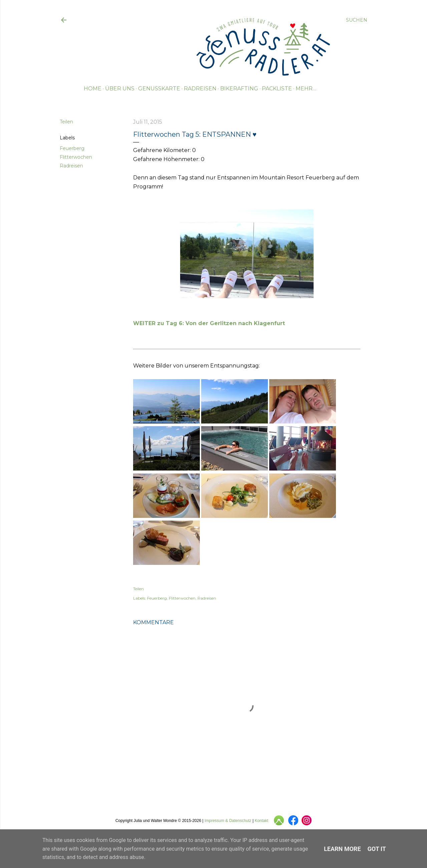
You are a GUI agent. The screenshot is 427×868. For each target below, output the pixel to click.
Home (93, 89)
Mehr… (306, 89)
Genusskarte (159, 89)
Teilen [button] (66, 122)
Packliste (277, 89)
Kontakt (261, 821)
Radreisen (200, 89)
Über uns (120, 89)
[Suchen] (357, 20)
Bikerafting (239, 89)
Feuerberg (72, 148)
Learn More (342, 849)
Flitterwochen (76, 157)
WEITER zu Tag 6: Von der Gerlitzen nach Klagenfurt (209, 323)
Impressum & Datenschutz (228, 821)
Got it (377, 849)
